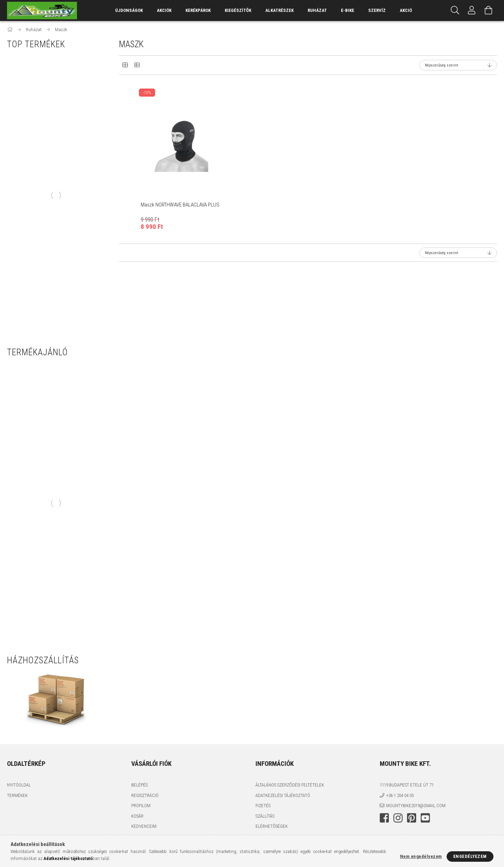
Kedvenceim (144, 826)
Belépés (139, 785)
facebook (384, 818)
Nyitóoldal (19, 785)
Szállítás (265, 816)
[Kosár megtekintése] (489, 11)
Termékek (17, 795)
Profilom (141, 806)
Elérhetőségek (272, 826)
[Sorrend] (458, 65)
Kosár (137, 816)
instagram (398, 818)
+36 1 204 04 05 (400, 795)
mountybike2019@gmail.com (416, 806)
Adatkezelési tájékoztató (283, 795)
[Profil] (472, 11)
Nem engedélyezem (421, 856)
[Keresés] (455, 11)
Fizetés (263, 806)
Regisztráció (145, 795)
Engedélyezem (470, 856)
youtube (425, 818)
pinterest (412, 818)
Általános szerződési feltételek (290, 785)
